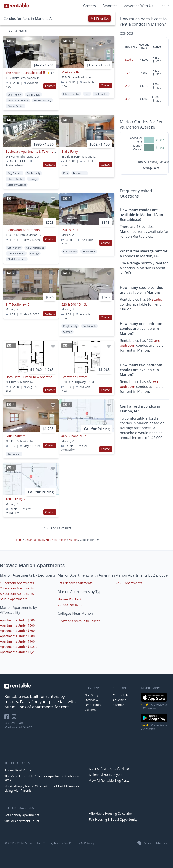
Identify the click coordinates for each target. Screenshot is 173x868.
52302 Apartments (129, 583)
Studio (129, 60)
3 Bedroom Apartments (17, 594)
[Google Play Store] (154, 721)
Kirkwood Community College (79, 621)
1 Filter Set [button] (100, 19)
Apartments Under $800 (17, 636)
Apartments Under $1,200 (19, 652)
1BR (128, 73)
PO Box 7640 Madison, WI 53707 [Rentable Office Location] (18, 725)
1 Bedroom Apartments (17, 583)
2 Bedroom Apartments (17, 588)
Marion (73, 540)
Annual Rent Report (18, 770)
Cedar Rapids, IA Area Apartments (46, 540)
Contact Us (121, 695)
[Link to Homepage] (17, 6)
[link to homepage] (42, 686)
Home (19, 540)
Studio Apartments (13, 599)
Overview (91, 700)
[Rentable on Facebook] (8, 718)
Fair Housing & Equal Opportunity (113, 819)
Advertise (119, 700)
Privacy (89, 843)
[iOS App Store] (154, 701)
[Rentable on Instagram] (15, 718)
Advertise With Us (139, 6)
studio (157, 299)
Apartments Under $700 (17, 631)
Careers (89, 6)
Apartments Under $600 (17, 625)
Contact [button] (50, 86)
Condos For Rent (70, 605)
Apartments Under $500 (17, 620)
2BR (128, 86)
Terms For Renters (67, 843)
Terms (47, 843)
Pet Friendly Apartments (75, 583)
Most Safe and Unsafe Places (110, 769)
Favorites (110, 6)
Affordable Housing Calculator (111, 813)
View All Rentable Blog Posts (109, 780)
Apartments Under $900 (17, 641)
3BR (128, 99)
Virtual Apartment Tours (22, 821)
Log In (165, 6)
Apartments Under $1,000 (19, 647)
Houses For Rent (69, 599)
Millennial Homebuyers (106, 775)
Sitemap (119, 705)
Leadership (93, 705)
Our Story (92, 695)
